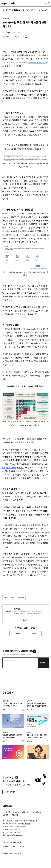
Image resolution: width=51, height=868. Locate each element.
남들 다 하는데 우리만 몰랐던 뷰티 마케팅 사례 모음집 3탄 (36, 705)
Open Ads (9, 3)
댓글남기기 (43, 663)
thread (14, 846)
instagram (6, 846)
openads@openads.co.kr (15, 835)
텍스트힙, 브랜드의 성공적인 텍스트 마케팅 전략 (12, 736)
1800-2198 (17, 832)
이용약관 (5, 842)
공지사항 (16, 812)
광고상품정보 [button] (43, 10)
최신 (23, 10)
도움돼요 (17, 634)
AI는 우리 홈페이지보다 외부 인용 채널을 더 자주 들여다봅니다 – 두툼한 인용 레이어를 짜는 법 (12, 705)
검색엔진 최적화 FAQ (37, 62)
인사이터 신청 (36, 812)
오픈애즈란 (6, 812)
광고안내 (15, 815)
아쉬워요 (34, 634)
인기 (28, 10)
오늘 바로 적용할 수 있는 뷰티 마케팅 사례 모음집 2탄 (37, 736)
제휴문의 (25, 812)
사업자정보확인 (26, 824)
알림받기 (26, 620)
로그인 (47, 3)
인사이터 (34, 10)
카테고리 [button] (7, 10)
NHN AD (7, 806)
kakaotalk (21, 846)
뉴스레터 (5, 815)
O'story (17, 10)
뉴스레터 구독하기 (11, 792)
